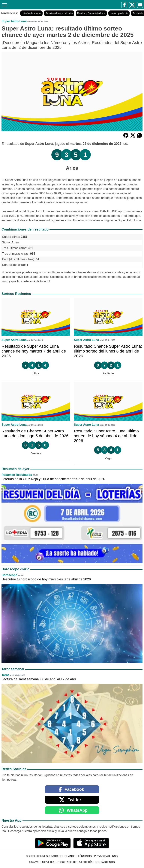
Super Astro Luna (14, 21)
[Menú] (4, 4)
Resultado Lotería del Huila (59, 13)
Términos (85, 856)
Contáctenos (105, 862)
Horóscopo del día (119, 13)
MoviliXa (48, 862)
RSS (115, 856)
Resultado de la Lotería (74, 862)
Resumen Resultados (17, 475)
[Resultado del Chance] (38, 5)
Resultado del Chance (59, 856)
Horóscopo (9, 575)
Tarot (5, 675)
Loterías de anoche (31, 13)
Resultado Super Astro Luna (91, 13)
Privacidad (102, 856)
